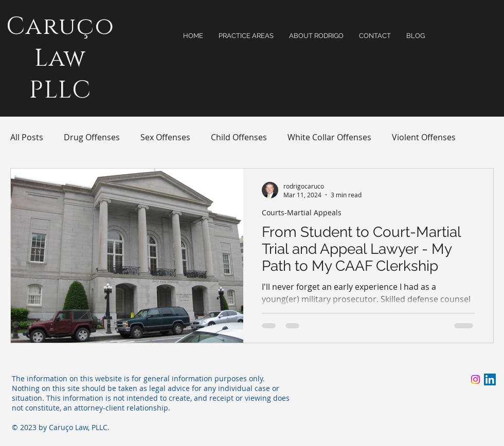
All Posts (27, 137)
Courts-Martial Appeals (302, 212)
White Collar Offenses (329, 137)
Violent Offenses (424, 137)
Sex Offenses (165, 137)
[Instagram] (475, 379)
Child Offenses (239, 137)
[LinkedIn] (490, 379)
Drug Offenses (92, 137)
